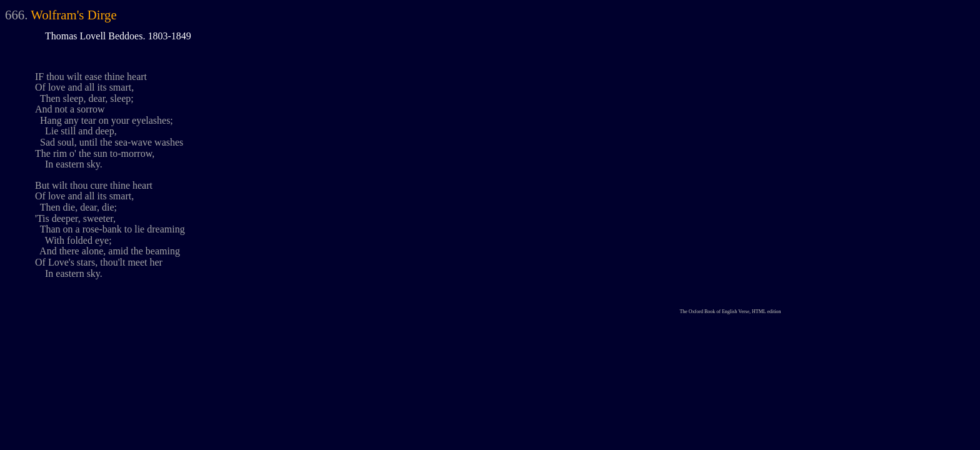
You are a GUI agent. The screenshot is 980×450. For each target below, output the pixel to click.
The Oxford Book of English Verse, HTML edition (730, 312)
